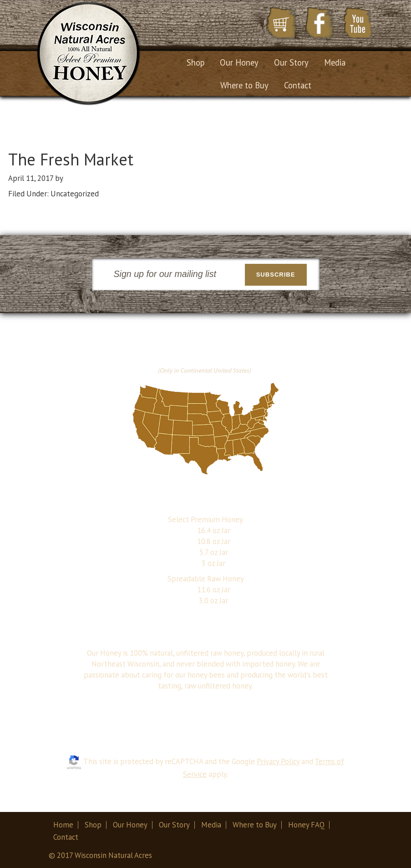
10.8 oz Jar (214, 541)
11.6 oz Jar (214, 590)
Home (63, 825)
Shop (93, 825)
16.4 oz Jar (214, 530)
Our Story (174, 825)
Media (211, 825)
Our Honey (130, 825)
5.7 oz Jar (214, 552)
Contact (66, 837)
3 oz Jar (213, 563)
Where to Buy (255, 825)
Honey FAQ (306, 825)
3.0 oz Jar (213, 601)
